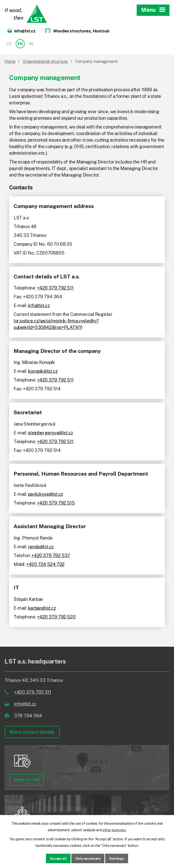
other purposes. (114, 830)
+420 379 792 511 (55, 288)
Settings (118, 858)
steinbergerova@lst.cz (51, 433)
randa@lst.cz (41, 547)
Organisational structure (45, 61)
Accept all (57, 858)
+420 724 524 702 (45, 564)
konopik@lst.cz (43, 371)
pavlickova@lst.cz (46, 494)
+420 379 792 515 (56, 503)
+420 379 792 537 (51, 555)
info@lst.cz (39, 305)
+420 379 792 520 (56, 617)
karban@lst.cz (42, 608)
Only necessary (88, 858)
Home (10, 61)
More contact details (32, 732)
